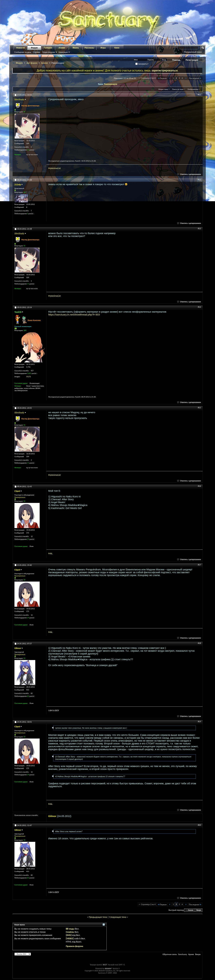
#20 (199, 825)
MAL (50, 553)
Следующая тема (118, 917)
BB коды (70, 929)
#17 (199, 565)
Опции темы (163, 89)
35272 (29, 377)
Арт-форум (32, 63)
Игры (103, 48)
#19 (199, 722)
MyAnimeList (54, 168)
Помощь (176, 60)
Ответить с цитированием (189, 174)
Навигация (63, 52)
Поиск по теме (178, 89)
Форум (34, 48)
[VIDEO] (70, 938)
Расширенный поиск (193, 52)
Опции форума (48, 52)
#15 (199, 408)
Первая (162, 78)
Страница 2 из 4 (148, 78)
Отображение (193, 89)
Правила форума (74, 946)
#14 (199, 307)
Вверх (199, 910)
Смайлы (70, 932)
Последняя (195, 78)
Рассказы (89, 48)
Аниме (62, 48)
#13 (199, 229)
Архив (191, 954)
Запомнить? (142, 64)
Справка (37, 52)
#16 (199, 486)
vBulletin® (108, 969)
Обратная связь (170, 954)
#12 (199, 180)
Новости (20, 48)
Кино (117, 48)
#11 (199, 95)
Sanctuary (182, 954)
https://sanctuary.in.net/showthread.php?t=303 (74, 315)
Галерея (48, 48)
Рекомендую (111, 84)
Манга (76, 48)
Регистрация (192, 60)
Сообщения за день (23, 52)
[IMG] (69, 935)
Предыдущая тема (98, 917)
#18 (199, 643)
